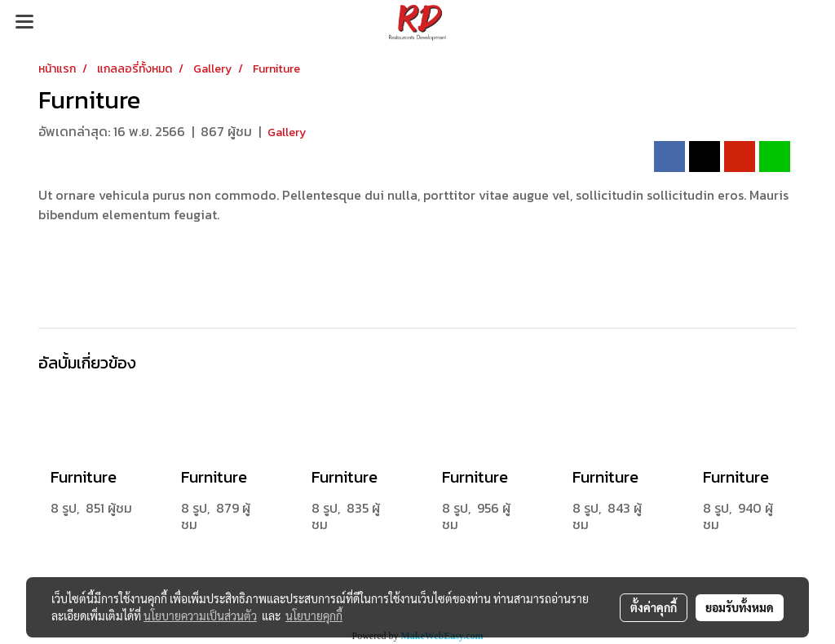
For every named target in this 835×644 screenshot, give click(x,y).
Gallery (287, 132)
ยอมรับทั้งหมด (740, 607)
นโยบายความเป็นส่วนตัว (200, 615)
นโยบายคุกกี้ (314, 615)
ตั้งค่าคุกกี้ (654, 607)
